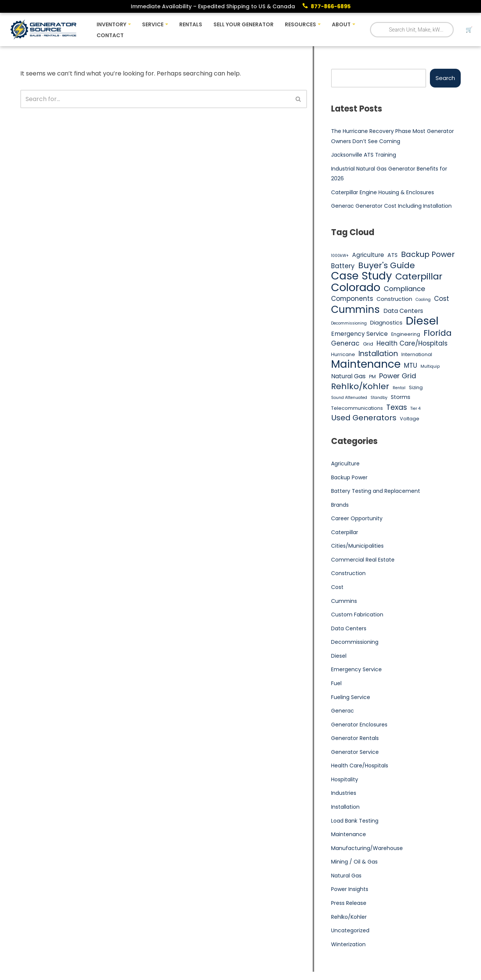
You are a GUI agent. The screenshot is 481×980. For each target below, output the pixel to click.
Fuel (336, 684)
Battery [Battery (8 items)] (343, 266)
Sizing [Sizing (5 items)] (416, 387)
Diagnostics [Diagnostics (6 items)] (386, 323)
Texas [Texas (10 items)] (397, 408)
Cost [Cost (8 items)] (442, 299)
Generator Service (355, 752)
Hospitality (345, 780)
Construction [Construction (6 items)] (394, 299)
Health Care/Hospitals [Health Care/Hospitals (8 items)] (412, 344)
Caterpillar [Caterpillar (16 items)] (419, 276)
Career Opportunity (357, 519)
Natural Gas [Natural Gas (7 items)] (348, 377)
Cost (337, 587)
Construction (348, 574)
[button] (129, 24)
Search (445, 78)
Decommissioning (355, 642)
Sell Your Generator (244, 24)
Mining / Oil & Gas (354, 862)
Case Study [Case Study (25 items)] (362, 276)
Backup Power (349, 477)
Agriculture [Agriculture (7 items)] (368, 255)
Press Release (349, 904)
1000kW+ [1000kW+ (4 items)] (340, 256)
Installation (345, 808)
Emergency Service (356, 670)
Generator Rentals (355, 739)
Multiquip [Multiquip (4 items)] (430, 366)
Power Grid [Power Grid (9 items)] (398, 376)
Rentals (191, 24)
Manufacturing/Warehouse (367, 849)
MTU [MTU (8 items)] (411, 365)
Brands (340, 505)
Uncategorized (350, 931)
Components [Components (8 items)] (352, 299)
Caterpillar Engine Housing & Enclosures (383, 192)
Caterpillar (345, 533)
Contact (110, 35)
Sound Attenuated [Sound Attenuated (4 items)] (349, 398)
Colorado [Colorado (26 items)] (356, 288)
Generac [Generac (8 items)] (345, 344)
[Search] (155, 99)
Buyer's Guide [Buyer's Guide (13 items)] (386, 266)
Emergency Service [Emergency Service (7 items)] (359, 334)
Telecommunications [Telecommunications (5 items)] (357, 408)
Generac (343, 711)
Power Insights (350, 890)
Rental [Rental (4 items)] (399, 388)
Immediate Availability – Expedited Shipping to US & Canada (213, 6)
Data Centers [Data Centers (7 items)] (403, 311)
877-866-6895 (331, 7)
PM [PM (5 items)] (372, 377)
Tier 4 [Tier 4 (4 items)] (415, 408)
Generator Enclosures (359, 725)
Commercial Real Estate (363, 560)
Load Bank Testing (355, 821)
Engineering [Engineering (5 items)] (406, 334)
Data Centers (349, 629)
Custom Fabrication (357, 615)
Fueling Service (351, 698)
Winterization (348, 945)
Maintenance (349, 835)
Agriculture (345, 464)
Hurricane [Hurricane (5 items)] (343, 355)
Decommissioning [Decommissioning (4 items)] (349, 324)
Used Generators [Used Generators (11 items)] (364, 418)
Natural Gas (346, 876)
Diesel (339, 656)
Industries (344, 794)
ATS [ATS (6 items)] (393, 255)
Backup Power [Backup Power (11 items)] (428, 255)
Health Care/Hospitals (360, 766)
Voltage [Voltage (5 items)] (410, 419)
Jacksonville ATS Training (364, 155)
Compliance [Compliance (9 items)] (404, 289)
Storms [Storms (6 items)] (401, 397)
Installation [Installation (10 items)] (378, 354)
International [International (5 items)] (417, 355)
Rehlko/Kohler (349, 917)
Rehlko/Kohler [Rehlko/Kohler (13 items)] (360, 387)
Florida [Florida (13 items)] (438, 333)
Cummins (344, 601)
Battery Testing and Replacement (376, 491)
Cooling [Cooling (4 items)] (423, 300)
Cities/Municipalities (357, 546)
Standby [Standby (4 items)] (379, 398)
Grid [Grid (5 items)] (368, 344)
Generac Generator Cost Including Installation (391, 206)
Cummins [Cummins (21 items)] (355, 310)
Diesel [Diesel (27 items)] (422, 321)
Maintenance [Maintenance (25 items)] (366, 364)
